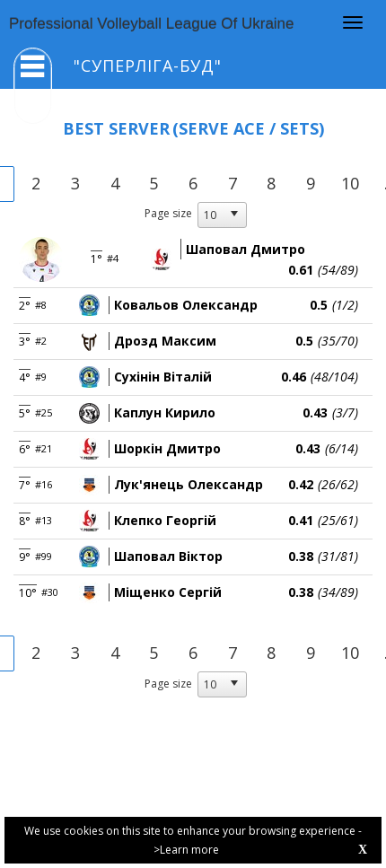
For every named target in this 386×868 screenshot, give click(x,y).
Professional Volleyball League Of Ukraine (152, 24)
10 (350, 183)
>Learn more (186, 850)
